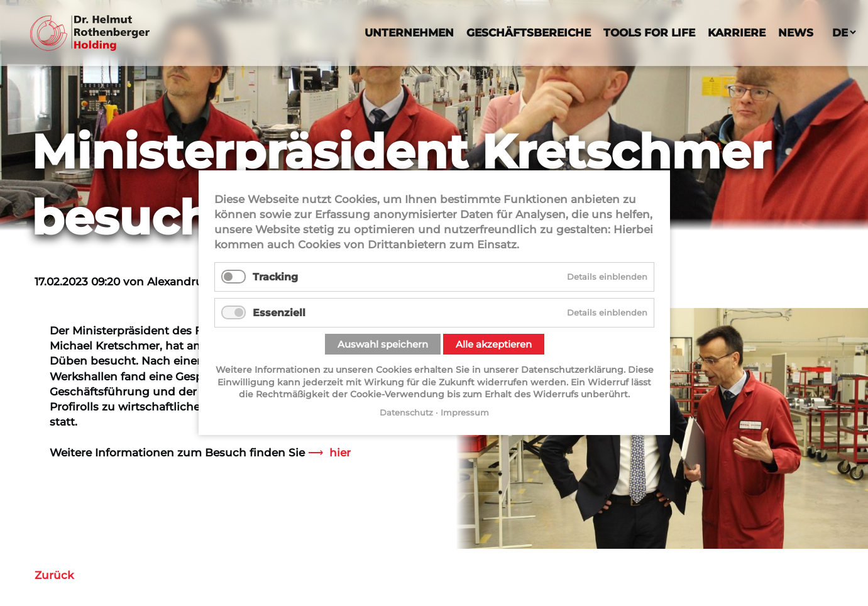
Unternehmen (409, 32)
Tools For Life (649, 32)
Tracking (275, 277)
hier (340, 452)
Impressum (465, 412)
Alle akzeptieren (493, 344)
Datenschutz (406, 412)
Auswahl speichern (382, 344)
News (796, 32)
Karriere (737, 32)
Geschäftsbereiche (529, 32)
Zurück (54, 575)
